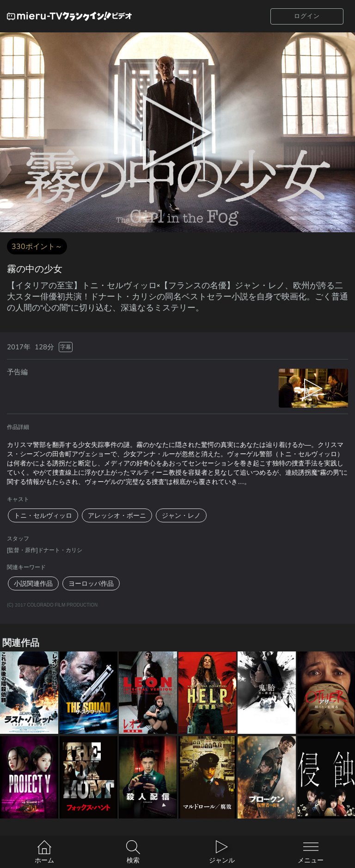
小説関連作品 (33, 583)
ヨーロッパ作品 (91, 583)
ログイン (307, 16)
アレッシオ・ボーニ (117, 515)
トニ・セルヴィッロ (43, 515)
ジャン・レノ (181, 515)
